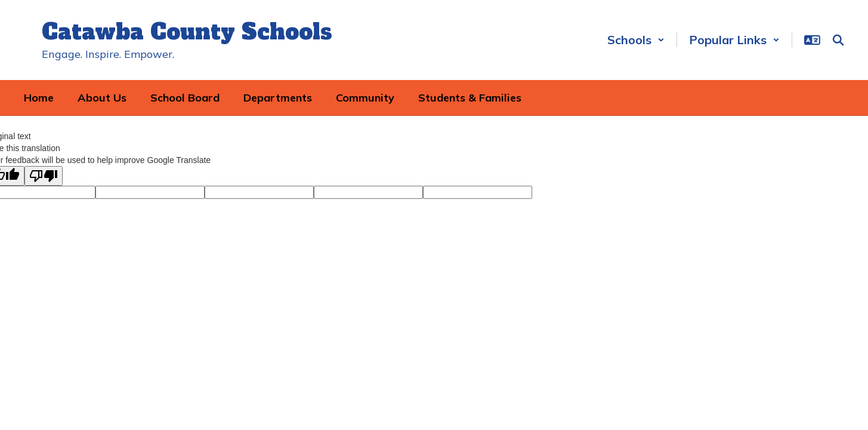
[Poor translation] (44, 176)
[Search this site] (838, 40)
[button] (636, 40)
